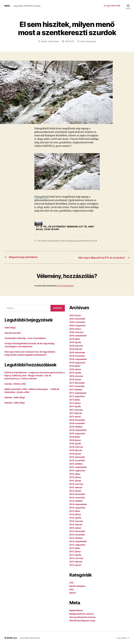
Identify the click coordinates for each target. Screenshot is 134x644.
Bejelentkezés (76, 610)
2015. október (76, 464)
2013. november (77, 534)
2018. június (75, 369)
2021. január (75, 315)
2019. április (75, 342)
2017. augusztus (77, 396)
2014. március (76, 521)
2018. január (75, 379)
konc (7, 6)
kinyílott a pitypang (68, 241)
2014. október (76, 501)
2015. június (75, 477)
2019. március (76, 346)
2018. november (77, 356)
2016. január (75, 453)
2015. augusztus (77, 470)
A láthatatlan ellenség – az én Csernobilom (25, 338)
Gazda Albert (53, 41)
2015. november (77, 460)
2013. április (75, 555)
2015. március (76, 484)
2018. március (76, 376)
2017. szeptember (78, 393)
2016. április (75, 443)
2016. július (75, 437)
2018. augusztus (77, 362)
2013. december (77, 531)
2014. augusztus (77, 507)
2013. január (75, 565)
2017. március (76, 410)
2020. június (75, 329)
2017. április (75, 406)
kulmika (8, 384)
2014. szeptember (78, 504)
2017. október (76, 389)
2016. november (77, 423)
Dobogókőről (42, 197)
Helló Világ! (10, 327)
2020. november (77, 322)
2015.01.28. (70, 41)
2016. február (76, 450)
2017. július (75, 399)
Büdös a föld (20, 384)
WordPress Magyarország (82, 620)
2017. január (75, 416)
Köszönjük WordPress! (30, 638)
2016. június (75, 440)
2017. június (75, 403)
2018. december (77, 352)
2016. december (77, 420)
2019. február (76, 349)
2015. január (75, 491)
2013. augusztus (77, 545)
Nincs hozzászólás (89, 41)
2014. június (75, 514)
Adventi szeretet (13, 333)
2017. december (77, 383)
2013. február (76, 561)
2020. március (76, 332)
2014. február (76, 524)
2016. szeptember (78, 430)
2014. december (77, 494)
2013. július (75, 548)
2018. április (75, 372)
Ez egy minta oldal (112, 6)
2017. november (77, 386)
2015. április (75, 480)
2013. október (76, 538)
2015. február (76, 487)
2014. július (75, 511)
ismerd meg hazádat (50, 241)
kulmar (73, 593)
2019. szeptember (78, 335)
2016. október (76, 426)
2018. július (75, 366)
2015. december (77, 457)
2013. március (76, 558)
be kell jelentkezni (66, 285)
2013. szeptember (78, 541)
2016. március (76, 447)
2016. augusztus (77, 433)
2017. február (76, 413)
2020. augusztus (77, 325)
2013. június (75, 551)
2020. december (77, 319)
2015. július (75, 474)
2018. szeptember (78, 359)
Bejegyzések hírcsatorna (81, 614)
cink (39, 241)
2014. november (77, 497)
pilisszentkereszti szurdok (87, 241)
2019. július (75, 339)
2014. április (75, 518)
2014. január (75, 528)
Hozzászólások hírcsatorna (82, 617)
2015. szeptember (78, 467)
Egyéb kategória (77, 586)
